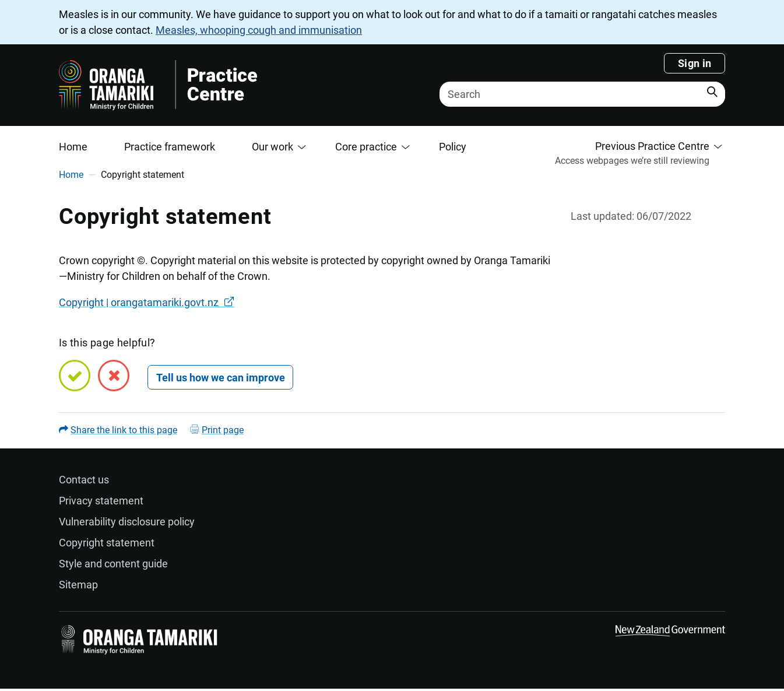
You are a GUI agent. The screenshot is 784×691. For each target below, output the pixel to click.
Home (73, 147)
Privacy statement (101, 501)
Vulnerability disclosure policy (127, 522)
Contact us (84, 480)
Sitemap (78, 585)
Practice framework (170, 147)
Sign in (695, 63)
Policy (453, 147)
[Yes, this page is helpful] (75, 376)
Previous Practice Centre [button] (652, 146)
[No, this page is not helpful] (114, 376)
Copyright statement (107, 543)
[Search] (582, 94)
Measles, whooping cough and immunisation (259, 30)
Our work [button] (273, 147)
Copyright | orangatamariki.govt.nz (139, 302)
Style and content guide (113, 564)
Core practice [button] (366, 147)
